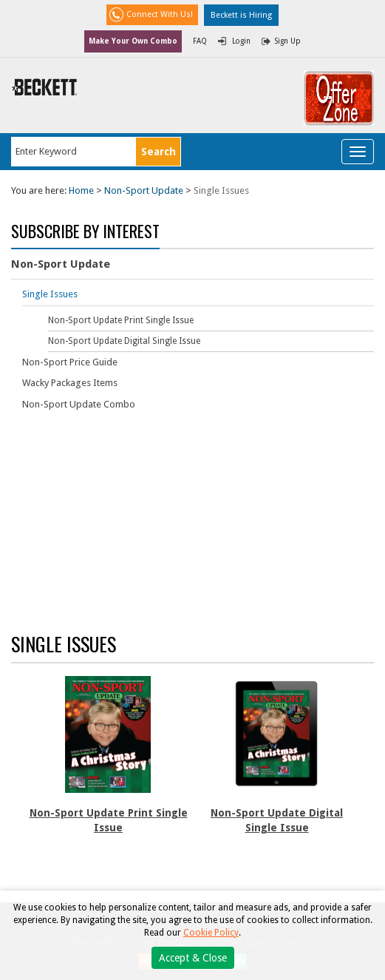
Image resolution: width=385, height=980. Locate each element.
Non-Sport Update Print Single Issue (121, 320)
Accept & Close (193, 958)
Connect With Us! (160, 14)
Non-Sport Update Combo (79, 404)
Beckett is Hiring (241, 15)
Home (81, 190)
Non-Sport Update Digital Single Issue (124, 341)
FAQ (200, 41)
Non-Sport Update (144, 190)
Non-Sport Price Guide (70, 362)
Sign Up (288, 41)
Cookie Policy (211, 933)
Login (241, 41)
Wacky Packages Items (70, 383)
